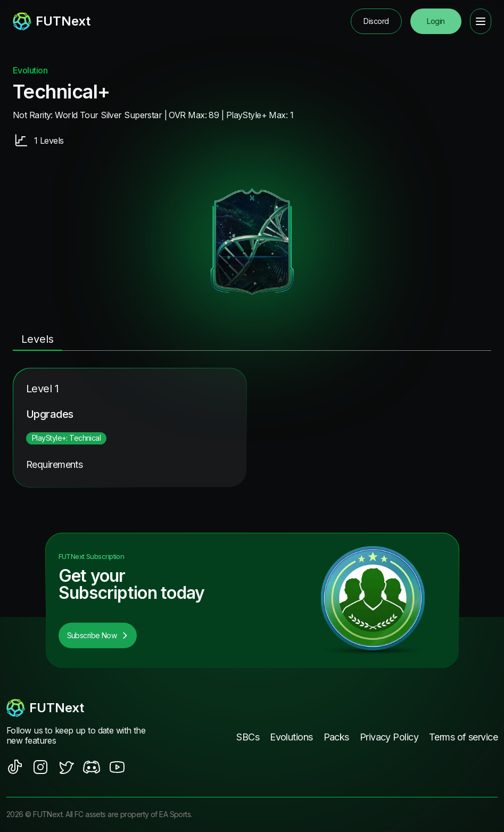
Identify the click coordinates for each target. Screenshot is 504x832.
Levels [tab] (38, 339)
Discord (376, 21)
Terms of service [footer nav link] (463, 737)
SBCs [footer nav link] (248, 737)
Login (436, 21)
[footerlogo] (80, 708)
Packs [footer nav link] (336, 737)
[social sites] (15, 767)
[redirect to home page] (52, 21)
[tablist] (252, 340)
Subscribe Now (98, 635)
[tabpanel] (252, 428)
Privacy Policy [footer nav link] (389, 737)
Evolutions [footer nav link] (291, 737)
